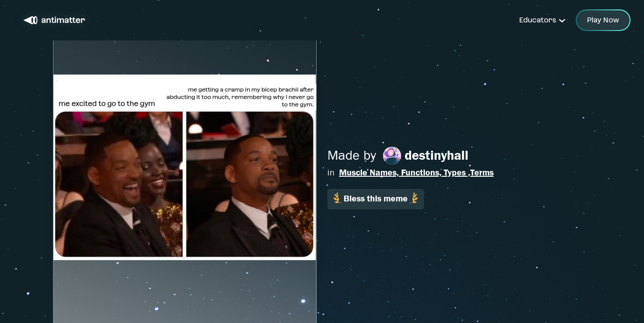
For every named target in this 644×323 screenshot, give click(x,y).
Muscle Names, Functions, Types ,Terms (416, 172)
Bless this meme (376, 198)
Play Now (603, 20)
